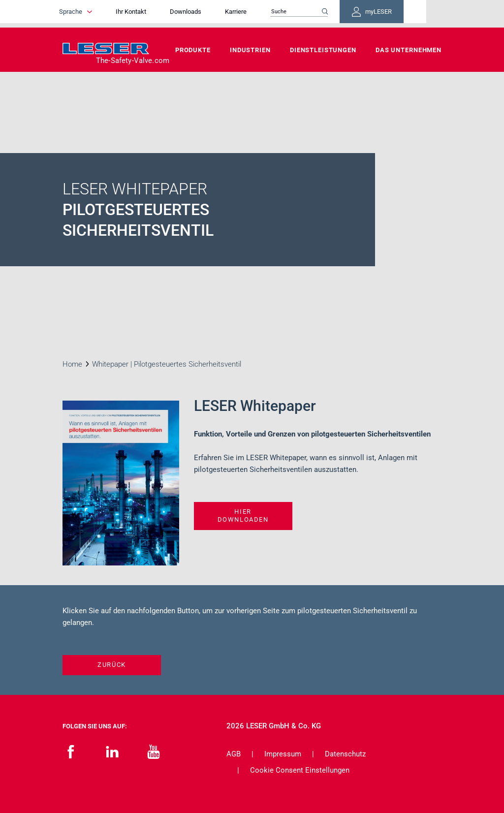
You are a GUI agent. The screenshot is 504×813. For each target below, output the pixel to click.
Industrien (250, 50)
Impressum (283, 754)
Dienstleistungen (323, 50)
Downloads (213, 14)
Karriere (263, 14)
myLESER (409, 14)
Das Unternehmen (409, 50)
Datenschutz (345, 754)
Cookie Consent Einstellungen (300, 770)
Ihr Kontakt (158, 14)
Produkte (193, 50)
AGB (234, 754)
